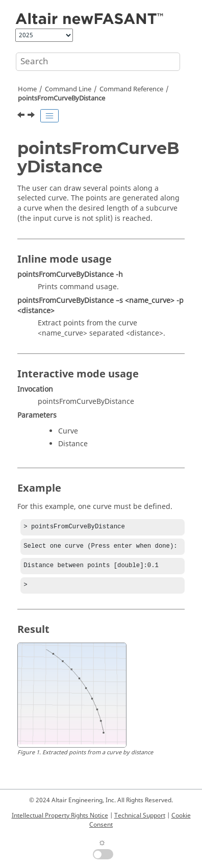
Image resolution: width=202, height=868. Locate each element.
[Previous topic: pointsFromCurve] (22, 116)
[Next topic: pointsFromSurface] (32, 116)
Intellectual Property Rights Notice (60, 815)
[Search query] (98, 62)
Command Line (68, 89)
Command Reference (131, 89)
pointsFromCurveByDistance (61, 98)
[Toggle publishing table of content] (49, 116)
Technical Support (140, 815)
